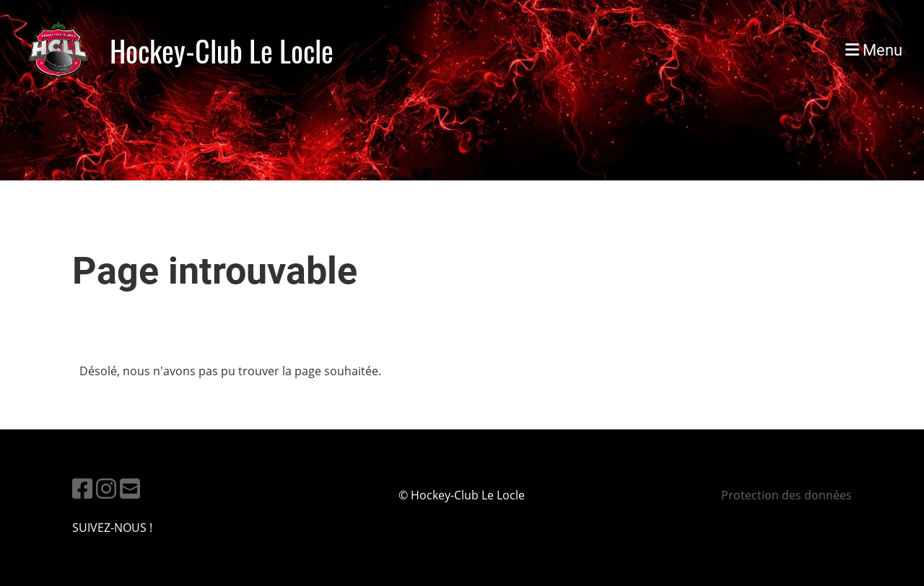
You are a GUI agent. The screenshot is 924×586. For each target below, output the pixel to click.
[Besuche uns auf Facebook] (82, 488)
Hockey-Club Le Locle (222, 51)
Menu (874, 50)
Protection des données (786, 495)
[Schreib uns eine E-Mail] (130, 488)
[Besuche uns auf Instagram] (106, 488)
